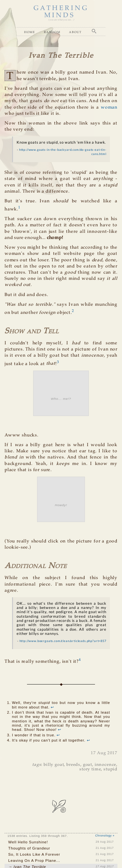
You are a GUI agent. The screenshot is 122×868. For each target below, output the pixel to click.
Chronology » (105, 836)
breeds (73, 765)
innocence (106, 765)
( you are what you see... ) (61, 20)
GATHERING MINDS (61, 12)
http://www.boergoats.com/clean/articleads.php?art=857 (63, 641)
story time (90, 769)
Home (30, 32)
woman (109, 107)
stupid (110, 769)
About (75, 32)
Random (52, 32)
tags (37, 765)
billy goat (54, 765)
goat (88, 765)
